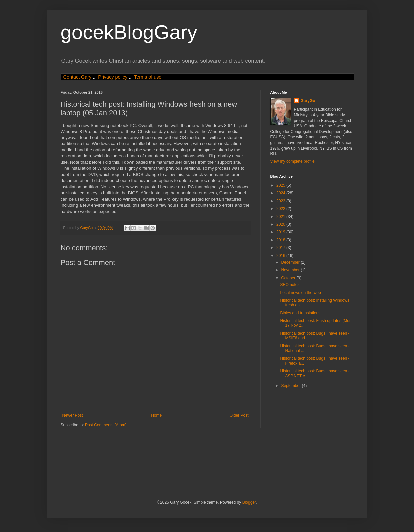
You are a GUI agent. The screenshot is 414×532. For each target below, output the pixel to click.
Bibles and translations (300, 313)
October (289, 278)
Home (156, 415)
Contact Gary (77, 77)
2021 (281, 217)
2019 (281, 232)
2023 (281, 201)
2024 (281, 193)
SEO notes (290, 285)
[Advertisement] (182, 463)
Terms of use (148, 77)
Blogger (249, 502)
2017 (281, 248)
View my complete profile (293, 161)
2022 (281, 209)
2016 (281, 256)
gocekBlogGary (129, 32)
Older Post (239, 415)
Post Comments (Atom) (106, 425)
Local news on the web (300, 293)
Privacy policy (113, 77)
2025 (281, 185)
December (291, 262)
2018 (281, 240)
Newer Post (73, 415)
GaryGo (308, 101)
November (291, 270)
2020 (281, 224)
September (291, 386)
